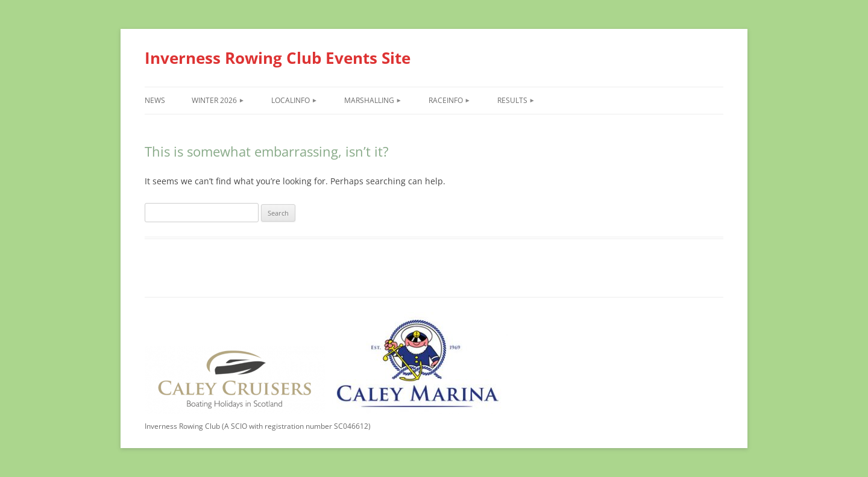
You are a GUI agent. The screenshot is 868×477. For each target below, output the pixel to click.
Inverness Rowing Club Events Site (278, 58)
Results (512, 100)
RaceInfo (446, 100)
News (155, 100)
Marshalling (369, 100)
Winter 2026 (214, 100)
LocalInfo (291, 100)
